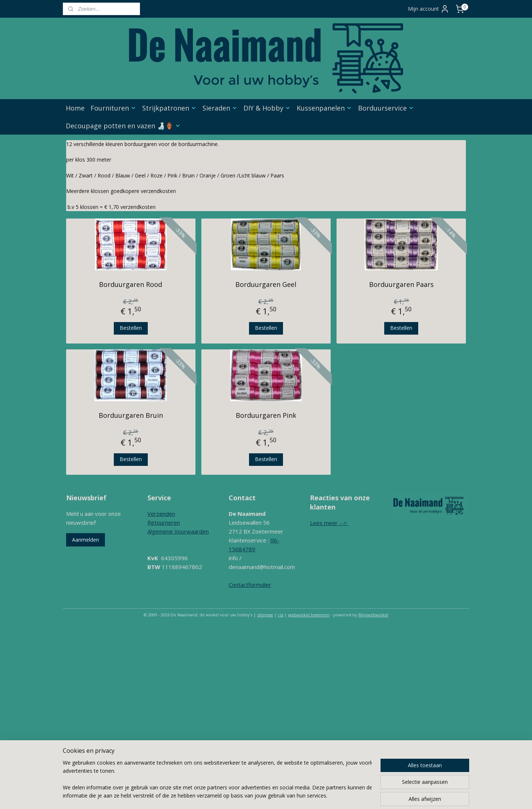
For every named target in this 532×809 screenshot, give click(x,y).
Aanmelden (86, 540)
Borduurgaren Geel (266, 284)
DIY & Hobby (267, 108)
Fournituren (113, 108)
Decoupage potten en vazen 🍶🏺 (123, 126)
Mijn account (429, 9)
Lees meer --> (329, 523)
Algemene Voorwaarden (178, 531)
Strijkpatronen (169, 108)
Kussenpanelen (324, 108)
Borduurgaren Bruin (131, 415)
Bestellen (131, 328)
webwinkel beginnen (309, 615)
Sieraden (220, 108)
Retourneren (164, 522)
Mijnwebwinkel (373, 615)
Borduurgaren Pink (266, 415)
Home (75, 108)
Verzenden (161, 514)
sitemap (265, 615)
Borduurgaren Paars (401, 284)
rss (281, 615)
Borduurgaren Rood (131, 284)
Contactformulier (250, 585)
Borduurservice (386, 108)
